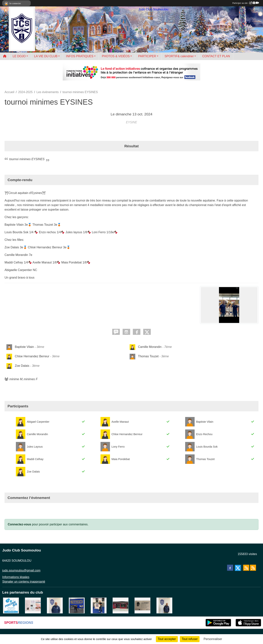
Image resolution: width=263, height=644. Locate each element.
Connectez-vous (19, 524)
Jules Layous (35, 447)
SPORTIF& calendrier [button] (179, 56)
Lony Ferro (118, 447)
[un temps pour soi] (33, 605)
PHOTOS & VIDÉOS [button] (116, 56)
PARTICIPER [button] (147, 56)
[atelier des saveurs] (121, 605)
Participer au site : (246, 3)
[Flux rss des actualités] (246, 568)
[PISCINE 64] (11, 605)
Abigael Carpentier (38, 422)
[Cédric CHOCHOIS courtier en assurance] (164, 605)
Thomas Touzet (148, 356)
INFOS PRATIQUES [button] (80, 56)
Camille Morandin (150, 347)
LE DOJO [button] (19, 56)
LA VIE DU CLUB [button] (46, 56)
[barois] (142, 605)
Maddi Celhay (35, 459)
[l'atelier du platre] (99, 605)
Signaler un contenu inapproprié (24, 582)
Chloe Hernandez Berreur (32, 356)
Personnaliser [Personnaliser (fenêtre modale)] (213, 639)
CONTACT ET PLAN (216, 56)
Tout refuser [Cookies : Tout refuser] (190, 639)
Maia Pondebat (121, 459)
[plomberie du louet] (55, 605)
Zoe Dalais (22, 366)
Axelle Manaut (120, 422)
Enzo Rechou (204, 434)
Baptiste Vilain (24, 347)
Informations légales (16, 577)
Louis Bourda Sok (207, 447)
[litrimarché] (77, 605)
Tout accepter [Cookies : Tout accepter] (167, 639)
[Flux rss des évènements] (253, 568)
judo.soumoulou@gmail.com (21, 570)
